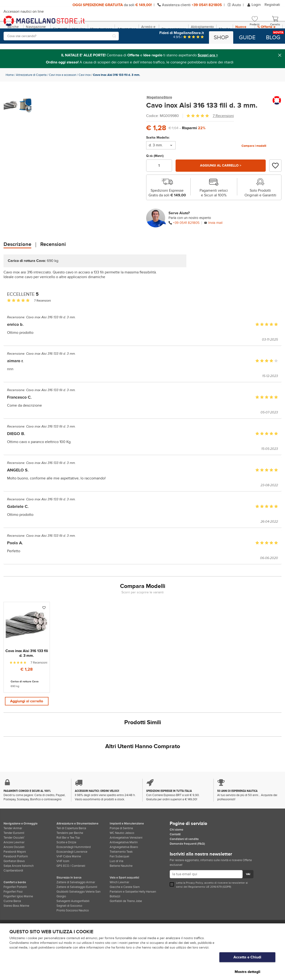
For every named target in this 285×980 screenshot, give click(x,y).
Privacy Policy (194, 904)
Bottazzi (115, 917)
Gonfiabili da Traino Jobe (126, 922)
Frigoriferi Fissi (13, 913)
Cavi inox (85, 95)
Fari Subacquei (119, 877)
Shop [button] (221, 38)
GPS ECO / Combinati (71, 887)
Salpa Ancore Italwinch (19, 887)
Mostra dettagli (247, 972)
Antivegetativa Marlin (124, 863)
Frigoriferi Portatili (15, 908)
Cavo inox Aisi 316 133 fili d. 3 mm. (51, 337)
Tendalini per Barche (70, 854)
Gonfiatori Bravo (14, 882)
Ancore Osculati (14, 868)
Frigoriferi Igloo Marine (18, 917)
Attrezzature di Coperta (31, 95)
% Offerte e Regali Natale (268, 49)
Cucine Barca (12, 922)
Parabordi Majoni (15, 873)
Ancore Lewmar (14, 863)
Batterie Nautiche (121, 887)
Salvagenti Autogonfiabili (73, 922)
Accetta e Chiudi (247, 962)
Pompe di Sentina (121, 849)
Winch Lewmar (119, 903)
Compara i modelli (254, 166)
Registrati (272, 5)
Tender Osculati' (14, 859)
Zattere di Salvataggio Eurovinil (77, 908)
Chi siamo (176, 851)
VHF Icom (63, 882)
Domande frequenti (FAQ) (187, 865)
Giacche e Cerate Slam (125, 908)
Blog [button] (273, 38)
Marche (225, 49)
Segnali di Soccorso (69, 927)
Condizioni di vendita (184, 860)
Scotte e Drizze (66, 863)
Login (254, 5)
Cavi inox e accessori (63, 95)
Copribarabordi (13, 891)
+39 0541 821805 (186, 243)
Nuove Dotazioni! (244, 49)
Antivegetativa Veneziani (126, 859)
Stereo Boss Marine (16, 927)
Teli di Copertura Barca (71, 849)
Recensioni (53, 265)
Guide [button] (247, 38)
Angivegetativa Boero (124, 868)
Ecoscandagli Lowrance (72, 873)
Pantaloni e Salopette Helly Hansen (133, 913)
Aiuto (237, 5)
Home (10, 95)
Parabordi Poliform (16, 877)
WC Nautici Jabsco (122, 854)
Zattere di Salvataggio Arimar (76, 903)
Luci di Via (116, 882)
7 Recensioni (223, 136)
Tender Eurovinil (14, 854)
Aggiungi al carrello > (221, 186)
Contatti (175, 855)
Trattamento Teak (121, 873)
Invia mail (215, 243)
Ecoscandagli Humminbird (74, 868)
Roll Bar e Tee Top (68, 859)
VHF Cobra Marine (69, 877)
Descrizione (17, 265)
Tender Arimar (13, 849)
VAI (248, 895)
